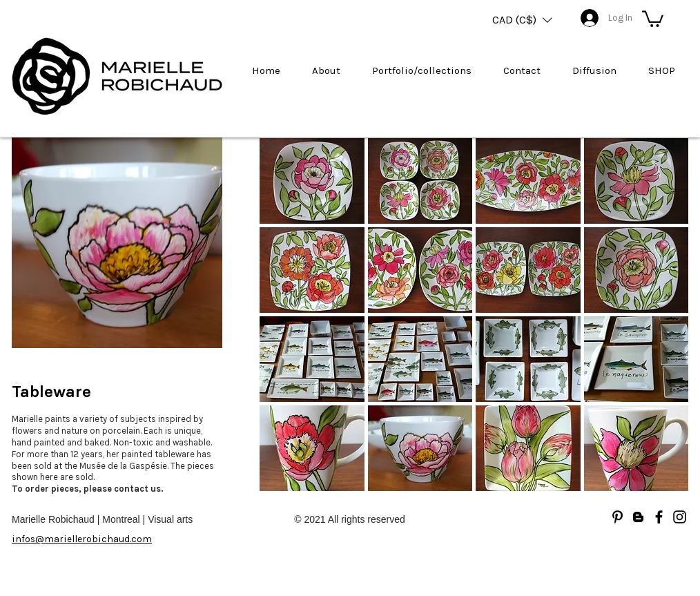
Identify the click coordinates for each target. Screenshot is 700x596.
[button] (522, 20)
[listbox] (522, 20)
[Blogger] (638, 517)
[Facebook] (659, 517)
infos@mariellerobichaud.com (82, 539)
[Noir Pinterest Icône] (618, 517)
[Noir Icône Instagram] (680, 517)
